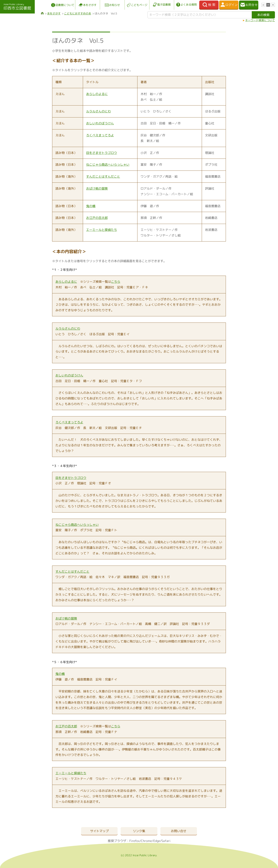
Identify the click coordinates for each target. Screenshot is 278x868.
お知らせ (114, 5)
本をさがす (90, 5)
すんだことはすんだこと (103, 176)
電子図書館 (164, 5)
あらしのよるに (97, 94)
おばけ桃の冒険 (97, 188)
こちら (116, 282)
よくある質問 (189, 5)
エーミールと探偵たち (102, 230)
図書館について (65, 5)
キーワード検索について (260, 20)
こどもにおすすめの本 (78, 13)
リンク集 (139, 831)
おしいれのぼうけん (100, 123)
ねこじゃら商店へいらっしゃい (108, 165)
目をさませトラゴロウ (102, 153)
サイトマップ (99, 831)
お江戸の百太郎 (97, 218)
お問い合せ (179, 831)
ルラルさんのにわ (98, 111)
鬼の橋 (91, 206)
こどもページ (139, 5)
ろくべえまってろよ (100, 135)
